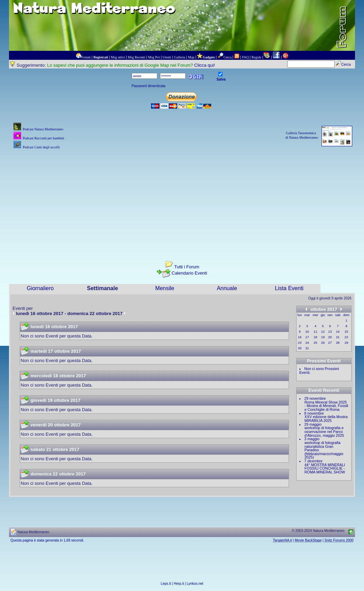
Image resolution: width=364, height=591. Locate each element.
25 (315, 343)
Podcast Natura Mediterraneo (43, 129)
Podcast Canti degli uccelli (41, 147)
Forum (86, 57)
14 (338, 332)
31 (307, 348)
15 (346, 332)
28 (338, 343)
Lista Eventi (289, 288)
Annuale (227, 288)
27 (330, 343)
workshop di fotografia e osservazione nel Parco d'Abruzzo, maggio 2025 (324, 431)
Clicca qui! (205, 65)
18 (315, 337)
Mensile (165, 288)
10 (307, 332)
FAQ (245, 57)
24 (307, 343)
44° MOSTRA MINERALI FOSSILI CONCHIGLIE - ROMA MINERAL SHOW (325, 468)
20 (330, 337)
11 (315, 332)
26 (323, 343)
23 (300, 343)
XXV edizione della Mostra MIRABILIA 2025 (326, 419)
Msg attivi (118, 57)
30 (300, 348)
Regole (256, 57)
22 (346, 337)
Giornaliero (40, 288)
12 (323, 332)
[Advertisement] (182, 199)
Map (191, 57)
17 (307, 337)
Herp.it (179, 584)
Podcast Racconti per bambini (44, 138)
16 (300, 337)
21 (338, 337)
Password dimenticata (149, 86)
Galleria (179, 57)
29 (346, 343)
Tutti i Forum (187, 267)
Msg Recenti (137, 57)
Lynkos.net (195, 584)
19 (323, 337)
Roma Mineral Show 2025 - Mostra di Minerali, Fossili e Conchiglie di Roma (326, 406)
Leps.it (166, 584)
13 (330, 332)
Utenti (167, 57)
